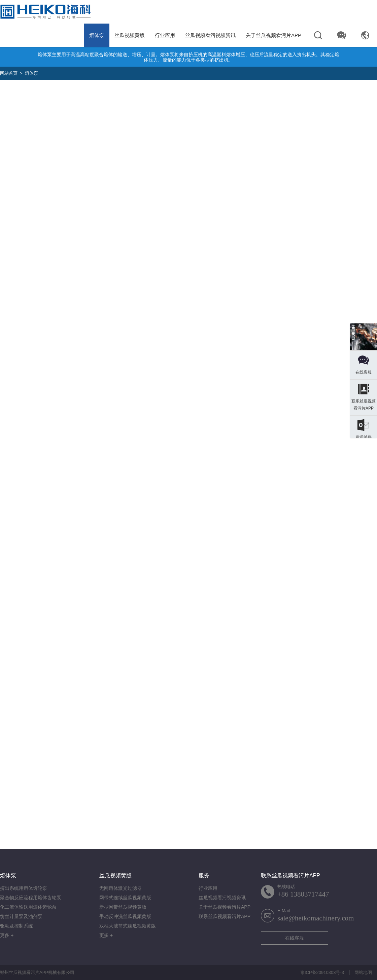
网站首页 (9, 73)
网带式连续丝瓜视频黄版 (125, 898)
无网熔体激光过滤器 (121, 888)
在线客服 (295, 938)
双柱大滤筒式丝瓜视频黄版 (128, 926)
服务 (204, 876)
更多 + (7, 935)
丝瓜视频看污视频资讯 (210, 35)
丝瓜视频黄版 (130, 35)
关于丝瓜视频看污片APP (273, 35)
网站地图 (363, 972)
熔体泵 (97, 35)
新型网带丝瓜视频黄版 (123, 907)
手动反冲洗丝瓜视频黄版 (125, 916)
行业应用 (165, 35)
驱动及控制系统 (16, 926)
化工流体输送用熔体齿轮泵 (28, 907)
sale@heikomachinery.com (316, 918)
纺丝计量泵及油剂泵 (21, 916)
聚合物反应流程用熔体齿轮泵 (31, 898)
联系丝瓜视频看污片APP (225, 916)
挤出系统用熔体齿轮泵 (24, 888)
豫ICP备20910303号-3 (322, 972)
